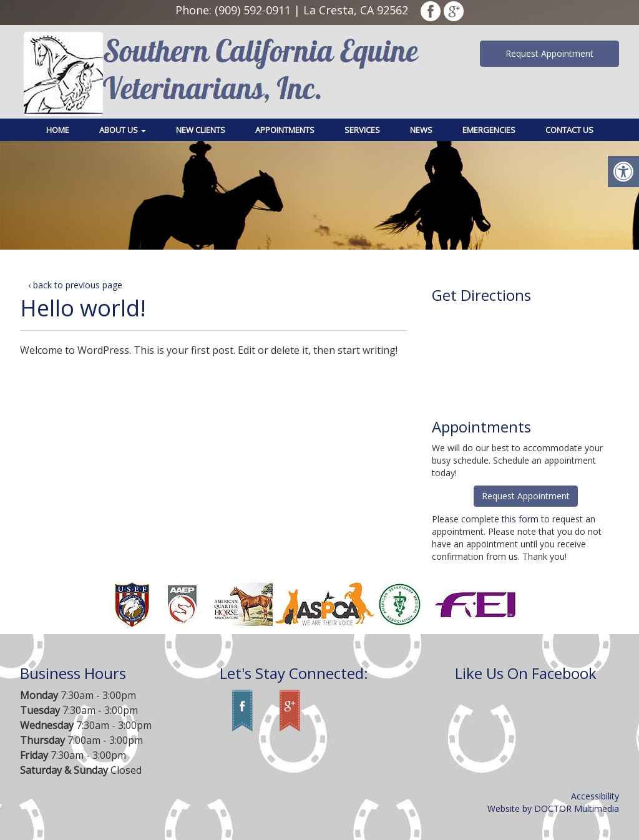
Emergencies (489, 130)
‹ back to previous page (75, 285)
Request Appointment (549, 53)
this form (520, 519)
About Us (123, 130)
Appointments (285, 130)
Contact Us (569, 130)
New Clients (201, 130)
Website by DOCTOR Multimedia (553, 808)
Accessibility (595, 796)
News (421, 130)
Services (362, 130)
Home (58, 130)
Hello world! (83, 308)
